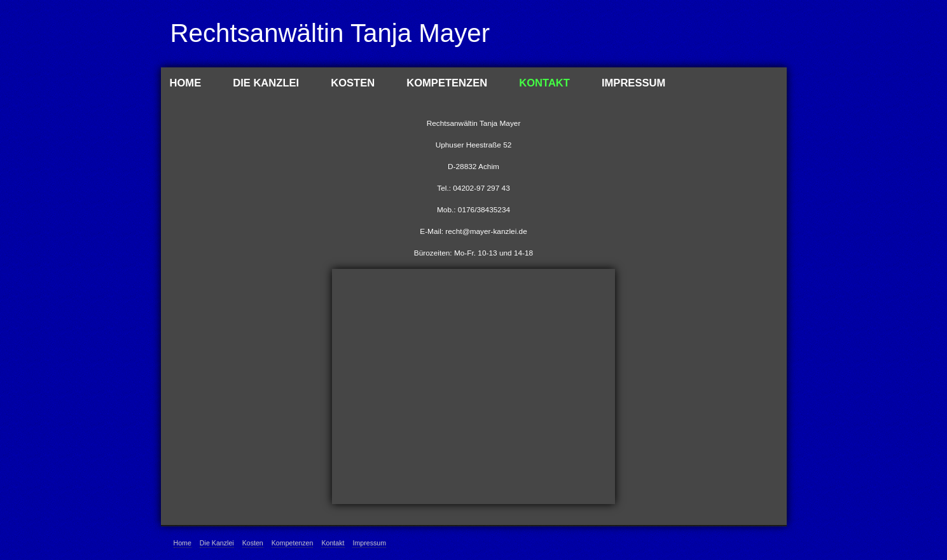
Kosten (353, 83)
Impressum (633, 83)
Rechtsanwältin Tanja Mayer (330, 33)
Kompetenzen (447, 83)
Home (186, 83)
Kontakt (544, 83)
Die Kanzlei (266, 83)
